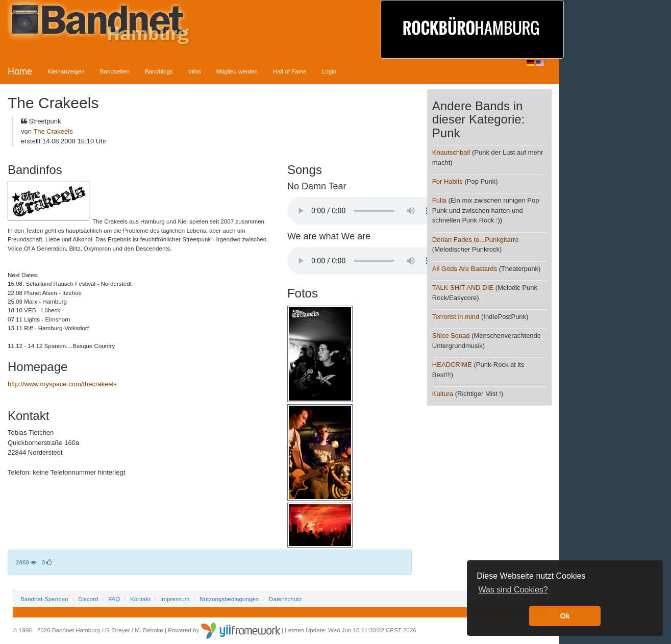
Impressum (175, 599)
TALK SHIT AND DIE (463, 288)
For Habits (448, 181)
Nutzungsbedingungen (229, 599)
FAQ (114, 599)
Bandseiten (115, 71)
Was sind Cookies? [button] (513, 590)
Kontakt (140, 599)
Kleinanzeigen (66, 71)
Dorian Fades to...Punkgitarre (476, 240)
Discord (88, 599)
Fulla (439, 200)
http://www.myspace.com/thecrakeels (62, 384)
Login (329, 71)
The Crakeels (53, 131)
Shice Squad (451, 336)
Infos (195, 71)
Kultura (444, 394)
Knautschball (451, 152)
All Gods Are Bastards (465, 269)
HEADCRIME (452, 365)
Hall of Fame (290, 71)
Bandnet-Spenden (44, 599)
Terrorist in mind (456, 317)
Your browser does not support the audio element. (364, 211)
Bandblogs (159, 71)
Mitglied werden (237, 71)
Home (20, 71)
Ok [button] (565, 616)
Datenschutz (285, 599)
